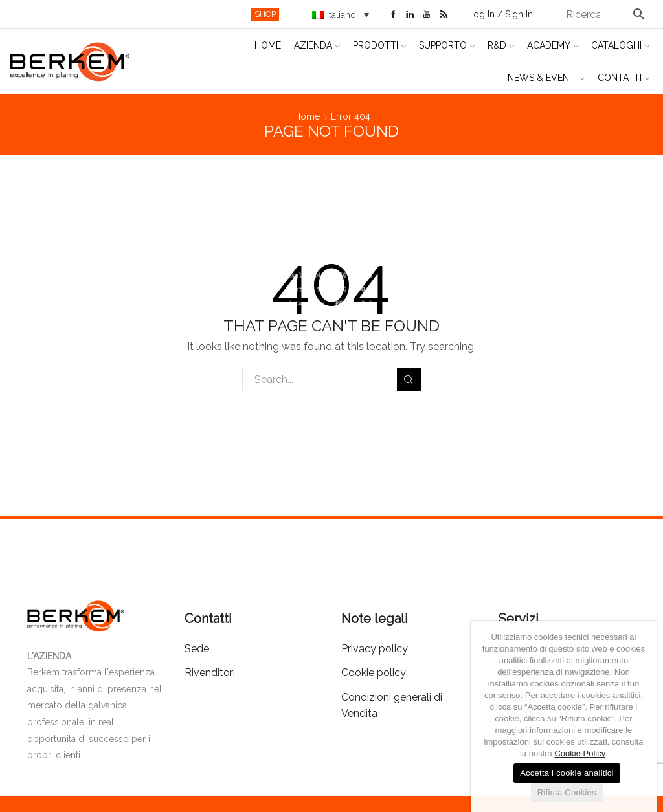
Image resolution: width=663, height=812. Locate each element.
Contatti (624, 78)
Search (409, 380)
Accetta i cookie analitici (567, 773)
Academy (553, 45)
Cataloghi (620, 45)
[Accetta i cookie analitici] (640, 717)
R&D (501, 45)
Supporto (447, 45)
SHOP (265, 14)
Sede (197, 649)
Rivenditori (210, 673)
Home (268, 45)
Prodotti (379, 45)
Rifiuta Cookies (567, 792)
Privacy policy (375, 649)
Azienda (317, 45)
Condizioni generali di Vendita (392, 706)
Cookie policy (374, 673)
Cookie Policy (579, 753)
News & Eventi (546, 78)
